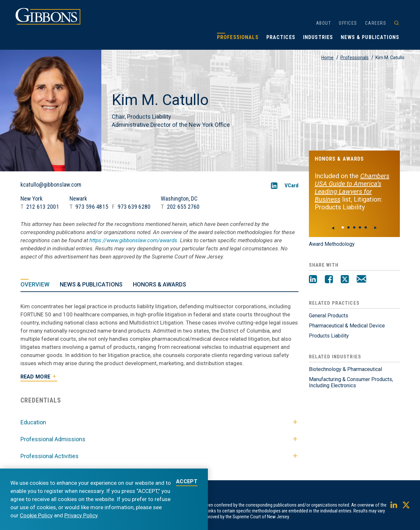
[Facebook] (329, 280)
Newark (78, 199)
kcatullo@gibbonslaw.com (51, 185)
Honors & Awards (159, 284)
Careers (376, 23)
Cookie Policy (36, 515)
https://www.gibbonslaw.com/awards (133, 240)
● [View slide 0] (343, 227)
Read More (36, 377)
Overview (35, 284)
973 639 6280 (134, 207)
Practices (281, 37)
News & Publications (370, 37)
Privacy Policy (81, 515)
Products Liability (329, 336)
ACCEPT (187, 482)
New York (32, 199)
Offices (348, 23)
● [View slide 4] (366, 227)
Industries (318, 37)
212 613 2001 (43, 207)
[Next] (375, 228)
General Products (329, 316)
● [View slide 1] (349, 227)
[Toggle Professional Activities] (295, 456)
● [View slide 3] (360, 227)
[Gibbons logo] (48, 23)
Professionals (238, 37)
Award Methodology (332, 244)
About (324, 23)
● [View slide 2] (354, 227)
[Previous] (333, 228)
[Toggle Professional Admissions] (295, 439)
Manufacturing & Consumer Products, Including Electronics (351, 382)
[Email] (361, 280)
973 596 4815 (92, 207)
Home (327, 58)
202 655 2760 (183, 207)
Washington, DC (179, 199)
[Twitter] (345, 280)
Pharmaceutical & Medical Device (347, 326)
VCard (292, 185)
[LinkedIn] (274, 185)
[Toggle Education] (295, 422)
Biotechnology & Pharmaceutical (345, 369)
